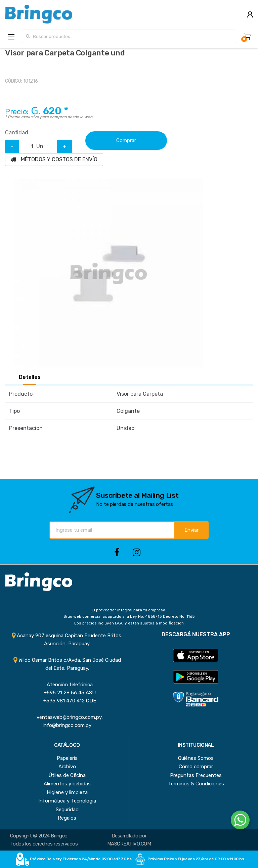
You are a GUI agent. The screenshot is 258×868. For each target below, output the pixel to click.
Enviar (191, 530)
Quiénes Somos (196, 758)
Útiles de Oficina (67, 775)
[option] (108, 273)
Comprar (126, 140)
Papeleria (67, 758)
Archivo (67, 767)
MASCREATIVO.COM (129, 844)
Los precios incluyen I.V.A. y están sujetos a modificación (129, 623)
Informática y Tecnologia (67, 801)
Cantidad (17, 133)
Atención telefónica (67, 685)
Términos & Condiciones (196, 784)
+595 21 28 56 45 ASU (67, 693)
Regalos (67, 818)
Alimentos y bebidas (67, 784)
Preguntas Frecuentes (196, 775)
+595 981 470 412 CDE (67, 701)
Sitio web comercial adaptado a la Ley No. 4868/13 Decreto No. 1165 (129, 616)
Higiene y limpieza (67, 792)
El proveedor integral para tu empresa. (129, 610)
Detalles (30, 377)
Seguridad (67, 810)
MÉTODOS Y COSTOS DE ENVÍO (54, 159)
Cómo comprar (196, 767)
